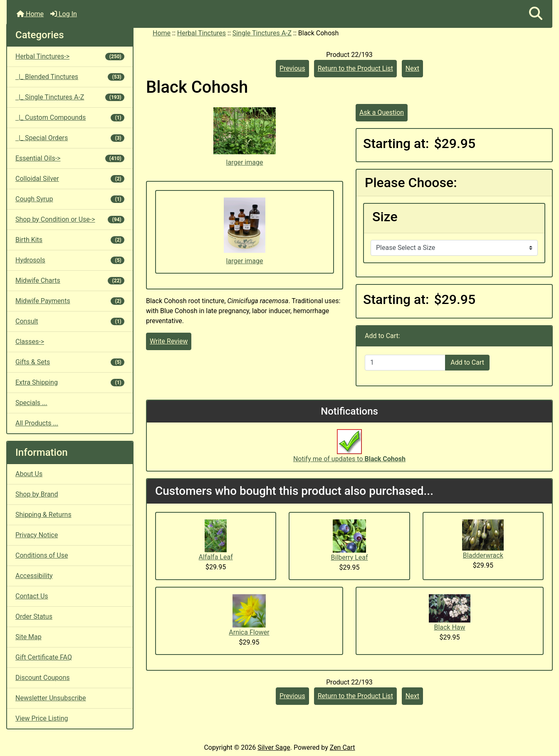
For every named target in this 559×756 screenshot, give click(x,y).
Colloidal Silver (70, 179)
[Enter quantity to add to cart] (405, 363)
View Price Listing (42, 718)
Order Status (34, 616)
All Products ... (37, 423)
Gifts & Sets (70, 362)
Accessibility (34, 576)
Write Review (169, 341)
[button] (536, 14)
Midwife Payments (70, 301)
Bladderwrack (483, 555)
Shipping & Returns (43, 515)
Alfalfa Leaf (216, 557)
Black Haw (449, 627)
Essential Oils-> (70, 158)
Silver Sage (274, 747)
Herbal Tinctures (202, 33)
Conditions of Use (42, 555)
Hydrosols (70, 260)
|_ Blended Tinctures (70, 77)
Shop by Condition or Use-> (70, 219)
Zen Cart (343, 747)
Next (412, 68)
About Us (29, 474)
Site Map (28, 637)
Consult (70, 321)
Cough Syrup (70, 199)
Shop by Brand (37, 494)
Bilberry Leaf (349, 557)
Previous (292, 68)
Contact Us (32, 596)
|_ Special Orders (70, 138)
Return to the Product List (355, 68)
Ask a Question (382, 112)
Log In (64, 14)
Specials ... (31, 403)
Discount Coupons (43, 678)
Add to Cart (467, 362)
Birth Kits (70, 240)
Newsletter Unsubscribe (51, 698)
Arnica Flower (249, 632)
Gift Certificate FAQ (44, 657)
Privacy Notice (37, 535)
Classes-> (30, 342)
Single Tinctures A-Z (262, 33)
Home (30, 14)
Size (385, 217)
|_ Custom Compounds (70, 117)
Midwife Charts (70, 280)
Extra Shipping (70, 382)
